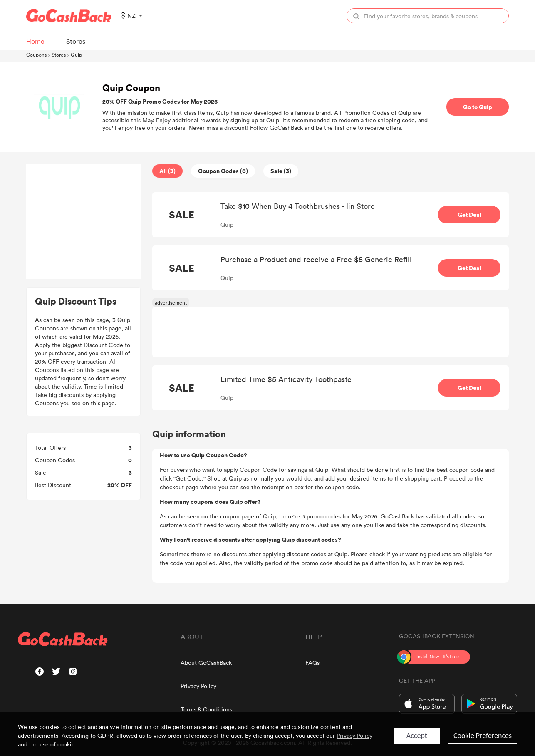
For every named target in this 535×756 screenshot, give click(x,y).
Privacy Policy (198, 686)
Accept (417, 736)
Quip (76, 55)
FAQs (312, 663)
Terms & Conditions (206, 709)
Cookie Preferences (483, 736)
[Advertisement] (84, 222)
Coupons (36, 55)
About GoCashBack (206, 663)
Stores (59, 55)
